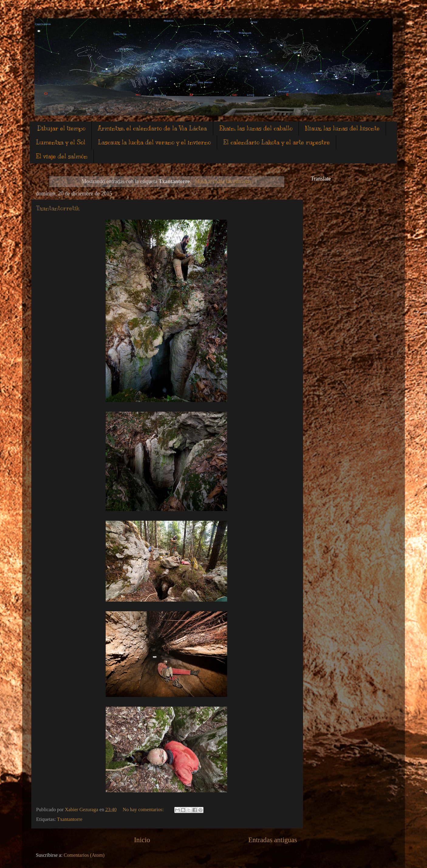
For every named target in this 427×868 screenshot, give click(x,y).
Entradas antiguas (273, 840)
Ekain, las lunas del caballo (256, 128)
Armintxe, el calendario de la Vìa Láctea (152, 128)
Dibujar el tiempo (61, 128)
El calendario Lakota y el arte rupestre (277, 142)
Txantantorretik (58, 208)
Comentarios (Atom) (84, 855)
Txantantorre (70, 819)
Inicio (142, 840)
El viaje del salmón (62, 156)
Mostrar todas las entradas (223, 181)
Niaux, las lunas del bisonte (342, 128)
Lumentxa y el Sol (61, 142)
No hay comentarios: (144, 810)
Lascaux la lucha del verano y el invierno (154, 142)
